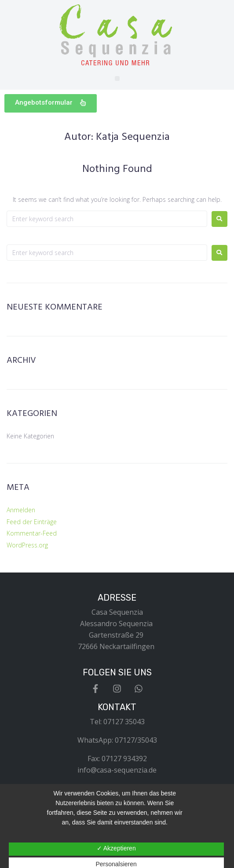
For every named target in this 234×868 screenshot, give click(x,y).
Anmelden (21, 510)
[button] (117, 78)
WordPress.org (27, 545)
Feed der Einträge (32, 522)
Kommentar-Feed (32, 533)
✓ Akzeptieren (116, 848)
